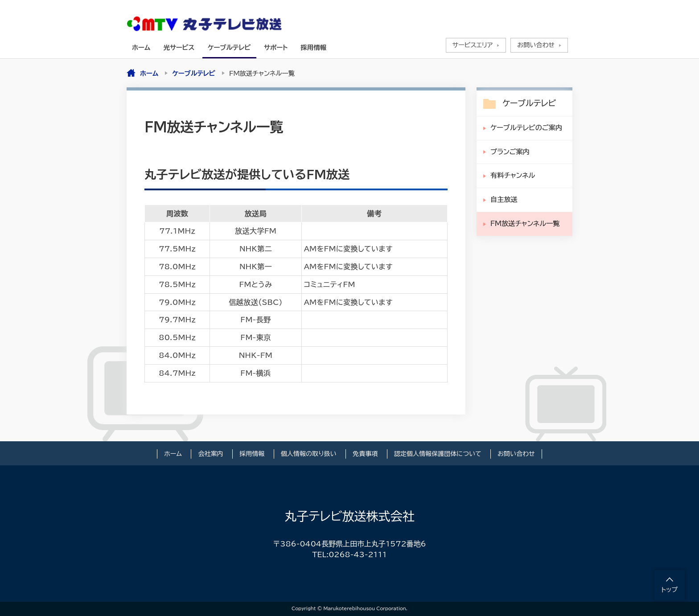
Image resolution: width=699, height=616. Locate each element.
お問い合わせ (536, 45)
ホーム (141, 47)
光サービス (179, 47)
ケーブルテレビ (229, 47)
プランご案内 (510, 152)
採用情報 (314, 47)
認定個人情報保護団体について (438, 454)
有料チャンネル (513, 175)
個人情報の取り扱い (309, 454)
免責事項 (365, 454)
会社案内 (210, 454)
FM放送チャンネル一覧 (525, 224)
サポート (276, 47)
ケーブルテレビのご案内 (526, 128)
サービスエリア (473, 45)
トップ (670, 590)
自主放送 (504, 199)
